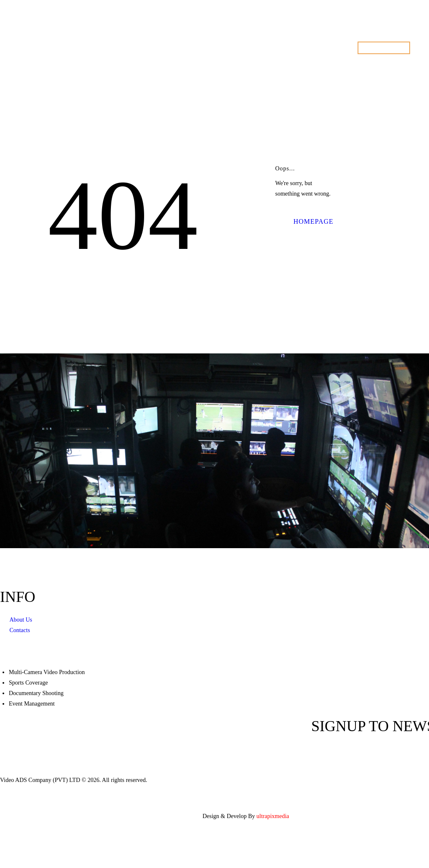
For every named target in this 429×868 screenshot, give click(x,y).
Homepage (313, 221)
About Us (21, 620)
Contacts (20, 630)
